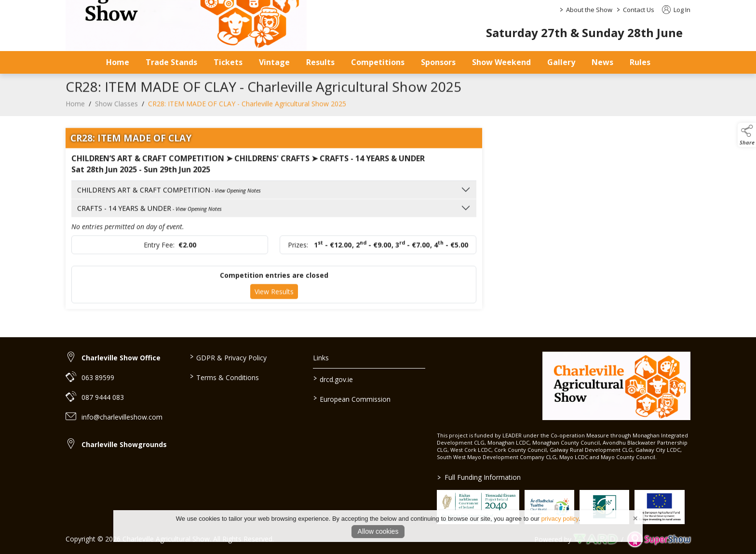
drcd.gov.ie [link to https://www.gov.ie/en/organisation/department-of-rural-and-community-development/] (333, 379)
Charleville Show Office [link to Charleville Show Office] (121, 358)
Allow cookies (378, 531)
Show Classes (116, 110)
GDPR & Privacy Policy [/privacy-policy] (228, 357)
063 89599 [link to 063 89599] (98, 377)
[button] (747, 135)
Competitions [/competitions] (378, 62)
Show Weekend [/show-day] (501, 62)
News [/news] (602, 62)
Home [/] (118, 62)
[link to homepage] (616, 386)
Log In (676, 10)
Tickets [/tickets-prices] (228, 62)
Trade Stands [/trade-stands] (171, 62)
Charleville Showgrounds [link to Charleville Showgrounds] (124, 444)
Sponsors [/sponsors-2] (438, 62)
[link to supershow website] (659, 539)
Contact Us (639, 10)
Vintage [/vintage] (274, 62)
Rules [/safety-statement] (640, 62)
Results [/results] (320, 62)
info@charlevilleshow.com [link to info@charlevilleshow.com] (122, 417)
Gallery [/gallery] (561, 62)
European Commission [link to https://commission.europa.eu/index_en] (352, 398)
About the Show (589, 10)
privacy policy (560, 519)
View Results (274, 298)
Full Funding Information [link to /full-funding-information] (479, 477)
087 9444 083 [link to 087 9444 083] (103, 397)
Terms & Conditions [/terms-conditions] (224, 377)
